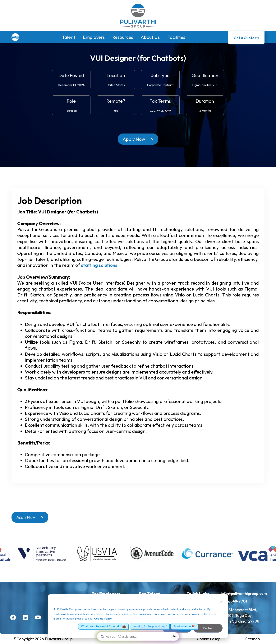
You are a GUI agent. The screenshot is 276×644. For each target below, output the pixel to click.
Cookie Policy (103, 618)
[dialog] (138, 616)
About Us (150, 37)
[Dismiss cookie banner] (221, 602)
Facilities (176, 37)
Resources (123, 37)
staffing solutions (99, 265)
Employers (94, 37)
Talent (69, 37)
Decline (208, 628)
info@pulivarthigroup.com (244, 593)
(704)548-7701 (234, 601)
